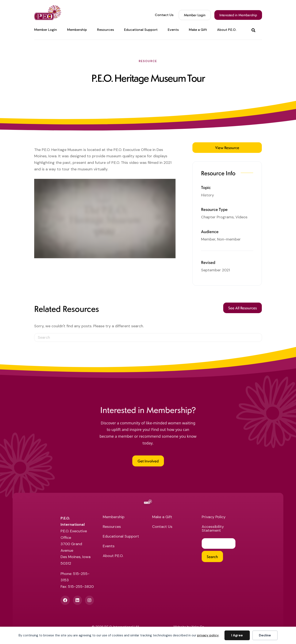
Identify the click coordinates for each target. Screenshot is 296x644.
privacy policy (208, 635)
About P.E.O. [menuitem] (227, 30)
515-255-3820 (81, 587)
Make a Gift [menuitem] (198, 30)
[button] (254, 30)
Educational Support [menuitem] (141, 30)
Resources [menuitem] (105, 30)
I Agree (237, 635)
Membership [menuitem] (77, 30)
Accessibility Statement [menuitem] (213, 529)
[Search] (148, 338)
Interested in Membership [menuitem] (238, 15)
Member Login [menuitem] (46, 30)
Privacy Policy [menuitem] (214, 517)
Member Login (195, 15)
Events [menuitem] (173, 30)
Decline (265, 635)
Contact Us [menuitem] (164, 15)
